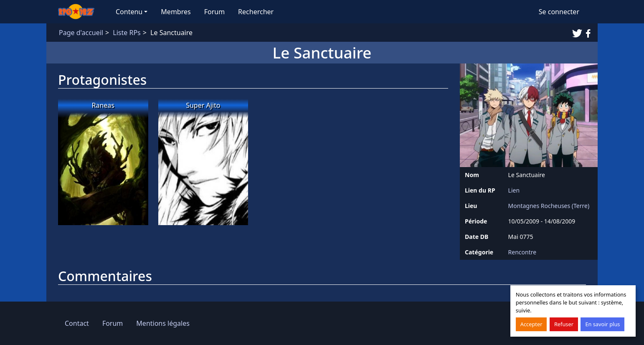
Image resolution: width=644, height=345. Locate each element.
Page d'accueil (81, 33)
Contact (77, 323)
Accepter (531, 324)
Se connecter (559, 12)
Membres (176, 12)
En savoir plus (602, 324)
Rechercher (256, 12)
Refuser (564, 324)
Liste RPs (127, 33)
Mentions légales (163, 323)
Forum (214, 12)
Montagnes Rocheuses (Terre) (549, 206)
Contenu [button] (129, 12)
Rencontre (522, 252)
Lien (514, 190)
